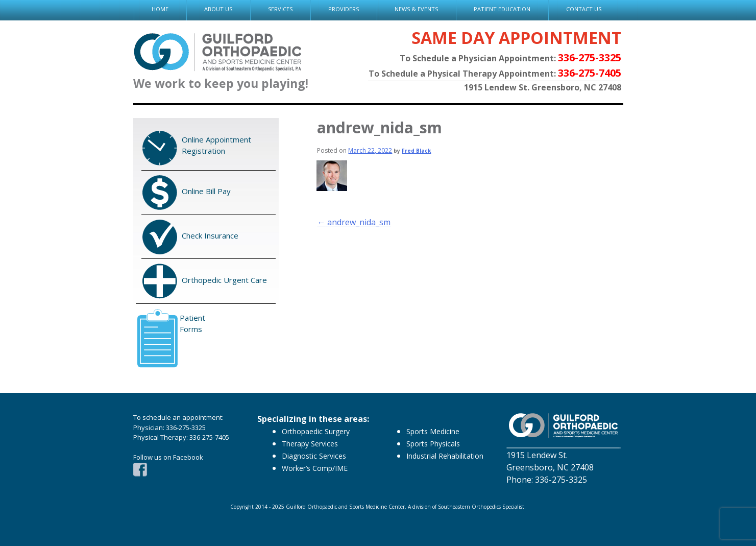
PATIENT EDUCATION (502, 9)
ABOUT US (218, 9)
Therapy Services (310, 444)
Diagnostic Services (314, 456)
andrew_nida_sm (354, 222)
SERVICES (280, 9)
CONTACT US (584, 9)
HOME (160, 9)
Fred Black (416, 151)
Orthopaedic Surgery (316, 431)
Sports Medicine (433, 431)
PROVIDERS (344, 9)
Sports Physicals (433, 444)
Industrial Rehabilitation (445, 456)
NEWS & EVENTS (416, 9)
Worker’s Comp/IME (315, 468)
